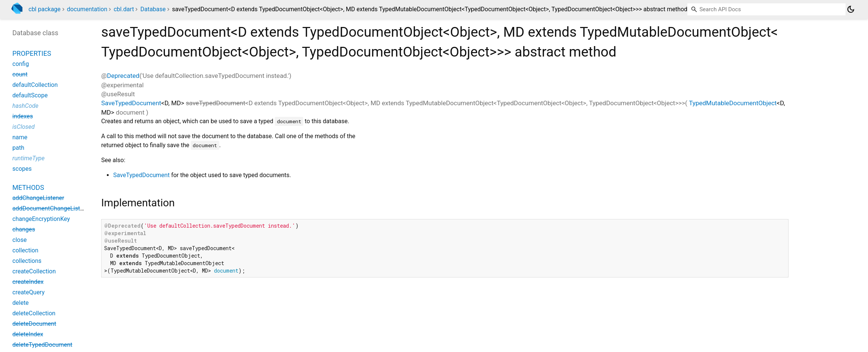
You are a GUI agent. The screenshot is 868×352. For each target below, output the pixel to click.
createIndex (28, 282)
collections (27, 261)
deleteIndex (28, 334)
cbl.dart (124, 9)
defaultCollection (35, 85)
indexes (23, 116)
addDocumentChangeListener (52, 208)
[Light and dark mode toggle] (851, 9)
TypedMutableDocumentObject (733, 103)
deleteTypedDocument (42, 345)
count (20, 74)
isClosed (24, 127)
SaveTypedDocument (131, 103)
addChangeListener (38, 198)
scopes (22, 169)
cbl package (45, 9)
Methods (28, 187)
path (18, 148)
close (19, 240)
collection (25, 250)
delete (21, 303)
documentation (87, 9)
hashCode (25, 106)
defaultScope (30, 95)
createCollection (34, 271)
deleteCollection (34, 313)
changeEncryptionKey (41, 219)
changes (24, 229)
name (20, 137)
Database (153, 9)
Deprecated (123, 76)
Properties (32, 53)
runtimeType (28, 158)
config (21, 64)
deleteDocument (34, 324)
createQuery (28, 292)
